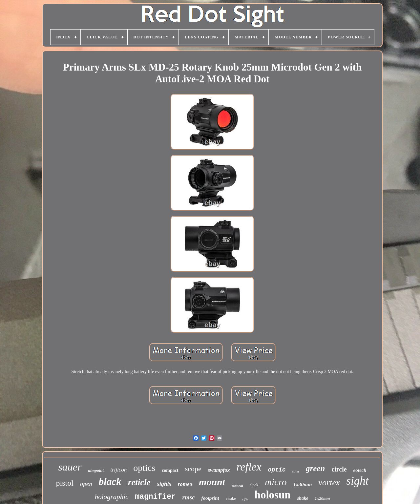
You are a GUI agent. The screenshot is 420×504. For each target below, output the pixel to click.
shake (303, 498)
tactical (237, 486)
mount (212, 482)
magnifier (155, 497)
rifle (245, 499)
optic (277, 470)
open (86, 484)
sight (357, 481)
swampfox (219, 470)
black (110, 482)
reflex (249, 467)
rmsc (189, 497)
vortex (329, 483)
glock (254, 485)
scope (193, 469)
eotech (360, 470)
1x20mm (322, 498)
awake (231, 498)
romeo (185, 484)
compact (170, 470)
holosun (273, 495)
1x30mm (303, 484)
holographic (112, 497)
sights (164, 484)
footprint (210, 498)
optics (144, 468)
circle (339, 469)
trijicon (118, 470)
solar (296, 471)
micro (276, 482)
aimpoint (96, 470)
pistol (65, 483)
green (315, 468)
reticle (139, 482)
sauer (70, 467)
